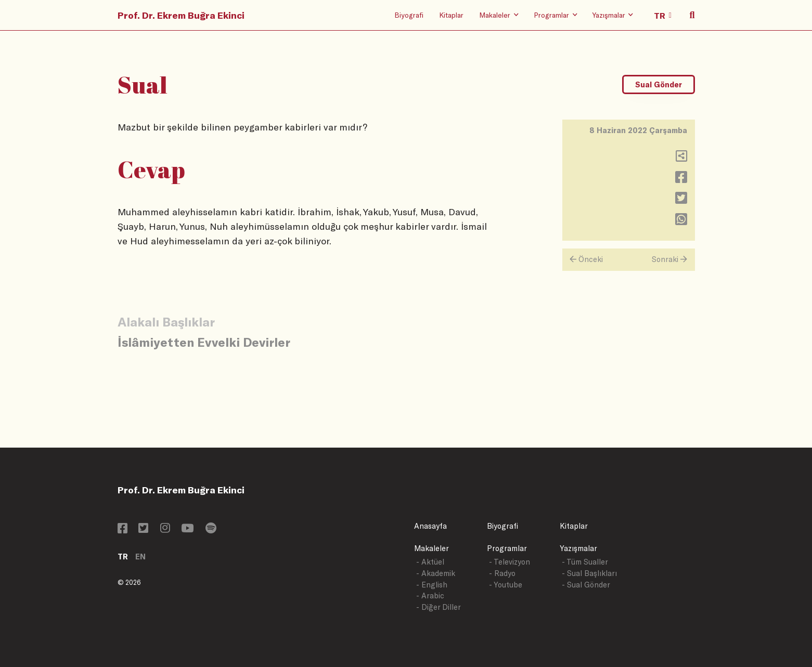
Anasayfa (430, 526)
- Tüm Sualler (585, 562)
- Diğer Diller (439, 607)
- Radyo (502, 573)
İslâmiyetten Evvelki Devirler (204, 342)
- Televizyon (510, 562)
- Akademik (436, 573)
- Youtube (506, 585)
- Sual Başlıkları (589, 573)
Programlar (507, 548)
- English (432, 585)
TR (123, 557)
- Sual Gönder (586, 585)
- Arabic (430, 596)
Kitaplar (451, 15)
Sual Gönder (659, 84)
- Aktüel (430, 562)
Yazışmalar (578, 548)
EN (140, 557)
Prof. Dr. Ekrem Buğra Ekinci (181, 15)
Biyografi (409, 15)
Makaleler (431, 548)
